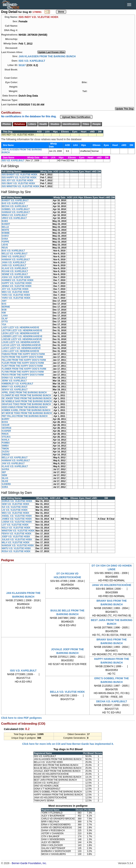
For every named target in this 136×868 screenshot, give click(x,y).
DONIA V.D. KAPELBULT (14, 378)
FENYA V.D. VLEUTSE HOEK (16, 534)
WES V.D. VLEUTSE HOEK (15, 292)
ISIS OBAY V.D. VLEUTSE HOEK (18, 183)
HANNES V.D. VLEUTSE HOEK (18, 280)
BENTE (5, 230)
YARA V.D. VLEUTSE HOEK (16, 295)
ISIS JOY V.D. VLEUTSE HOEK (18, 180)
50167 (22, 65)
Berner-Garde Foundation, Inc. (29, 863)
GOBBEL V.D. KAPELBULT (16, 209)
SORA (5, 487)
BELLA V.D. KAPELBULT (15, 458)
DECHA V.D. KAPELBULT (112, 701)
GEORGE (7, 428)
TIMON (5, 449)
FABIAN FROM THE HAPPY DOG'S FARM (23, 354)
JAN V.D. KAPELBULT (13, 463)
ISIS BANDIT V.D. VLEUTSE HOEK (20, 175)
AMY (4, 301)
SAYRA (5, 469)
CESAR (6, 425)
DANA (5, 239)
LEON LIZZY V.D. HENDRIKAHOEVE (20, 333)
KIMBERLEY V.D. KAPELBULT (17, 384)
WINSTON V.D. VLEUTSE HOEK (18, 531)
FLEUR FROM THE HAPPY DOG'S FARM (23, 363)
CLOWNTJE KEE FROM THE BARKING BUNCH (26, 395)
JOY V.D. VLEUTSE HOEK (15, 289)
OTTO (5, 322)
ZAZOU (5, 452)
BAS (4, 304)
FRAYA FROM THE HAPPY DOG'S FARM (23, 375)
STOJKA (6, 437)
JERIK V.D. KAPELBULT (14, 381)
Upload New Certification (76, 117)
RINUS (5, 434)
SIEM (4, 475)
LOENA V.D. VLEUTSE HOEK (17, 522)
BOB (4, 310)
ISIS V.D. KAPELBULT (32, 61)
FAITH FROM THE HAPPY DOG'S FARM (22, 357)
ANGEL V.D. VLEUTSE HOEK (17, 516)
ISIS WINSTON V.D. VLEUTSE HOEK (21, 186)
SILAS (5, 478)
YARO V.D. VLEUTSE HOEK (16, 298)
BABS (5, 221)
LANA (5, 316)
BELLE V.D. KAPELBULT (15, 254)
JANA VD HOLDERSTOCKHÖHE (112, 585)
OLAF (5, 319)
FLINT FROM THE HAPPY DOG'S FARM (22, 366)
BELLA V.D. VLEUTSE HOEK (68, 692)
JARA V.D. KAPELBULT (14, 265)
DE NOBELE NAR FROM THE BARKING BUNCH (27, 401)
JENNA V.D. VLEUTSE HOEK (17, 286)
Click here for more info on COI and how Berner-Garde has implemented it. (68, 744)
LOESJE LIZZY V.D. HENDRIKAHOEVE (22, 339)
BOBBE (6, 233)
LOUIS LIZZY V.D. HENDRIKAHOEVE (21, 342)
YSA (4, 325)
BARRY (6, 419)
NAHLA (6, 440)
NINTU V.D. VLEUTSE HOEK (16, 548)
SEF (4, 472)
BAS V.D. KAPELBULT (13, 203)
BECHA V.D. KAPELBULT (15, 206)
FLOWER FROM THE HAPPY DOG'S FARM (24, 369)
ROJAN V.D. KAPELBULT (15, 271)
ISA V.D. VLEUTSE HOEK (15, 507)
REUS (5, 248)
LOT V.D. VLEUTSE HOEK (15, 525)
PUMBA (6, 443)
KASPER (6, 431)
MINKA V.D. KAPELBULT (15, 215)
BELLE (5, 227)
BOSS (5, 422)
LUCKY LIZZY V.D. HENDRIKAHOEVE (21, 348)
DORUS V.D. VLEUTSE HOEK (17, 501)
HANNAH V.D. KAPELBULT (16, 212)
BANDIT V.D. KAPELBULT (15, 200)
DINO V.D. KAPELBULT (14, 257)
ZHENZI (6, 455)
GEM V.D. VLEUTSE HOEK (15, 504)
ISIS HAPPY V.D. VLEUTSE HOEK (19, 178)
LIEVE (5, 245)
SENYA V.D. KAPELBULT (15, 390)
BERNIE (6, 307)
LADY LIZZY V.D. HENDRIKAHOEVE (20, 328)
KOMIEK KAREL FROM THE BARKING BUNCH (26, 410)
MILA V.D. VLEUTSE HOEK (16, 543)
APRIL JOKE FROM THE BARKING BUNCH (24, 393)
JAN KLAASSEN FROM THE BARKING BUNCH (47, 56)
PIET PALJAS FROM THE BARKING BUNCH (25, 416)
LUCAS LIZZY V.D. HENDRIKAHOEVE (21, 345)
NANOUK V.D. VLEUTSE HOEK (18, 545)
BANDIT (6, 224)
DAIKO (5, 236)
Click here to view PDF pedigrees (21, 718)
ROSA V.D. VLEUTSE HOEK (16, 551)
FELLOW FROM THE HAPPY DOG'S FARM (24, 360)
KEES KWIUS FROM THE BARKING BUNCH (25, 407)
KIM (4, 313)
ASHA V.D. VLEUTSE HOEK (16, 277)
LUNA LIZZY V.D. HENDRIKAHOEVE (20, 351)
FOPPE (5, 242)
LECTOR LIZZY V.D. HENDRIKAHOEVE (22, 330)
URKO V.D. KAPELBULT (14, 218)
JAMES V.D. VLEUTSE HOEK (17, 519)
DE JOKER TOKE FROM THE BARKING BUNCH (27, 398)
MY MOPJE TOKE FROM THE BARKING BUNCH (27, 413)
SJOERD (6, 484)
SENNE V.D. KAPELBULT (15, 274)
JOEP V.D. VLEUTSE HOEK (16, 537)
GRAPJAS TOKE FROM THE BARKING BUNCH (26, 404)
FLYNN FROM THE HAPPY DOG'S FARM (23, 372)
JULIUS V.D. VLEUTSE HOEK (17, 540)
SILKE (5, 481)
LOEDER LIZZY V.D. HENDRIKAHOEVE (22, 336)
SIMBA (5, 446)
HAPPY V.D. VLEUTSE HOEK (17, 283)
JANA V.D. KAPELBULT (14, 262)
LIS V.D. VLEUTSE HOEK (15, 510)
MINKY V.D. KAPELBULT (14, 387)
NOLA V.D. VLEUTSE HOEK (16, 528)
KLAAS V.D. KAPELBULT (15, 268)
